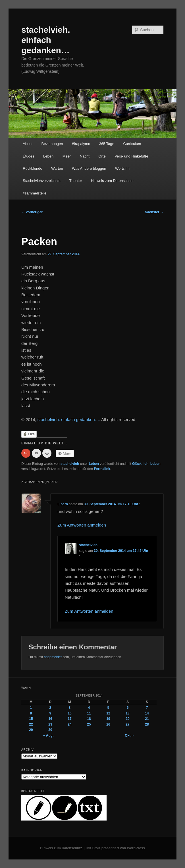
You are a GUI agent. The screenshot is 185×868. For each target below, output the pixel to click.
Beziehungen (52, 144)
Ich (146, 464)
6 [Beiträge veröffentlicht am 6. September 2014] (128, 708)
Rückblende (33, 168)
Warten (57, 168)
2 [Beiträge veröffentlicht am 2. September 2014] (50, 708)
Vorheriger (32, 212)
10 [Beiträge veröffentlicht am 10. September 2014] (69, 713)
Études (28, 156)
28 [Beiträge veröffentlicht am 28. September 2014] (147, 724)
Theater (76, 181)
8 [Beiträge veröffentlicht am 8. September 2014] (31, 713)
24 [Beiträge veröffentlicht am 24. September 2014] (69, 724)
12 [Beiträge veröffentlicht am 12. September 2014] (108, 713)
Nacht (85, 156)
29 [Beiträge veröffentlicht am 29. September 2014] (31, 730)
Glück (137, 464)
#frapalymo (81, 144)
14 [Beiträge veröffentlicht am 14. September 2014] (147, 713)
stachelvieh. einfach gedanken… (46, 40)
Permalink (102, 469)
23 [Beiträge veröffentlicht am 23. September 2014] (50, 724)
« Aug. (48, 736)
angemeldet (53, 657)
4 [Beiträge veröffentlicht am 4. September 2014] (89, 708)
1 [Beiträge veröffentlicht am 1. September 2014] (31, 708)
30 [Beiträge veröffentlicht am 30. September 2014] (50, 730)
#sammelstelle (35, 193)
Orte (102, 156)
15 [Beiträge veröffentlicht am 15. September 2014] (31, 719)
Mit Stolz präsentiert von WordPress (116, 848)
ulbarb (63, 504)
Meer (67, 156)
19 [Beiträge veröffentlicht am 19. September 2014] (108, 719)
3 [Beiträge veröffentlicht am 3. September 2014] (70, 708)
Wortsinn (122, 168)
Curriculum (132, 144)
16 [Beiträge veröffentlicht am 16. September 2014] (50, 719)
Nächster (154, 212)
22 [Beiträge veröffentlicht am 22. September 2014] (31, 724)
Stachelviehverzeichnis (41, 181)
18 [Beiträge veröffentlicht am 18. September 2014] (89, 719)
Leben (48, 156)
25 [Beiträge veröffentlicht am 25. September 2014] (89, 724)
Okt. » (129, 736)
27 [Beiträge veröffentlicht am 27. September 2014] (127, 724)
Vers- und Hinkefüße (131, 156)
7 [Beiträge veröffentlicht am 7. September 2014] (147, 708)
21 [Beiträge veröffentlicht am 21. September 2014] (147, 719)
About (28, 144)
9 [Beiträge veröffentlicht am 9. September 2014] (50, 713)
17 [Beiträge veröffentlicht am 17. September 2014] (69, 719)
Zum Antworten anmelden (82, 525)
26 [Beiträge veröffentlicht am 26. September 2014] (108, 724)
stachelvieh (70, 464)
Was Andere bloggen (89, 168)
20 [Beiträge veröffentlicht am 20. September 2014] (127, 719)
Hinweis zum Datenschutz (112, 181)
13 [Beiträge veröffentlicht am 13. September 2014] (127, 713)
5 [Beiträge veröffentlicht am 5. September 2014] (108, 708)
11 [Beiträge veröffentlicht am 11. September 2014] (89, 713)
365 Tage (107, 144)
